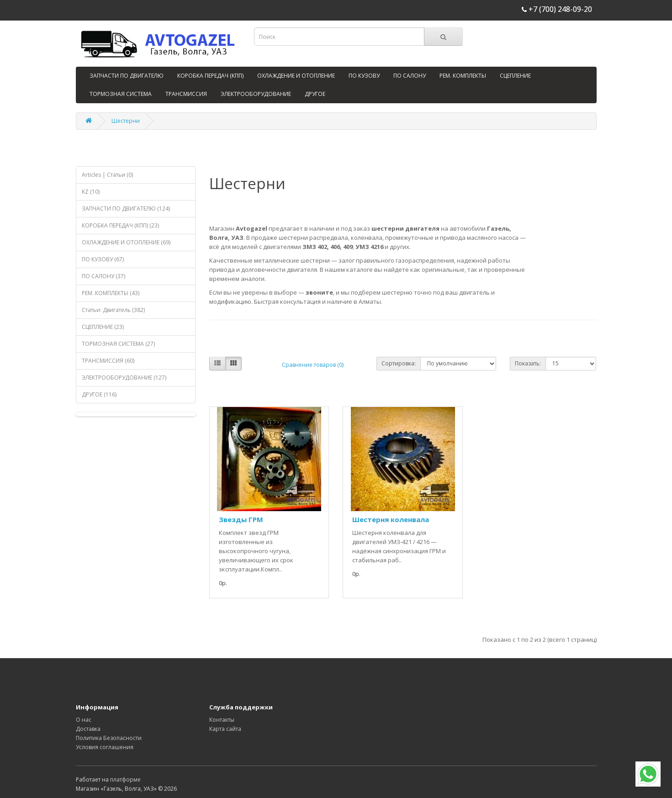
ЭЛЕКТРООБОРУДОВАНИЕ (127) (124, 378)
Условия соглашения (105, 747)
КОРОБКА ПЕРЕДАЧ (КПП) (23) (120, 225)
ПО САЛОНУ (410, 76)
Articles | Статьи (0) (107, 175)
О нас (84, 720)
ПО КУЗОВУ (364, 76)
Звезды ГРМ (241, 519)
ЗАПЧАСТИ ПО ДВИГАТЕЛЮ (127, 76)
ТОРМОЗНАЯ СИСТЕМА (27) (118, 344)
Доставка (88, 729)
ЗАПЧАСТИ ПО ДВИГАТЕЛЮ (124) (126, 209)
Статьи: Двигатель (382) (113, 310)
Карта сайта (225, 729)
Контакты (222, 720)
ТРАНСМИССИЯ (186, 94)
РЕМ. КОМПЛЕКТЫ (463, 76)
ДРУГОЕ (315, 94)
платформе (125, 780)
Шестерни (126, 121)
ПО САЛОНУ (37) (103, 276)
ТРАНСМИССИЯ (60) (108, 361)
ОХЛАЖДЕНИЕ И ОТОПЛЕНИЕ (296, 76)
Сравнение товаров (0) (313, 365)
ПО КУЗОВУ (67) (103, 259)
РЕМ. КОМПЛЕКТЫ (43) (111, 293)
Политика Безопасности (109, 738)
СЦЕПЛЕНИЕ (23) (103, 327)
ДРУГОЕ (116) (99, 394)
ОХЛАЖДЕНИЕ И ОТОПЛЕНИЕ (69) (126, 242)
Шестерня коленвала (391, 519)
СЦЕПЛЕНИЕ (515, 76)
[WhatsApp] (648, 774)
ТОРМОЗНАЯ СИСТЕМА (121, 94)
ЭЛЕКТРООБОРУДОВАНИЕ (256, 94)
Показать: (528, 363)
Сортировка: (399, 363)
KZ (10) (91, 192)
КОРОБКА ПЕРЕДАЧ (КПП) (210, 76)
